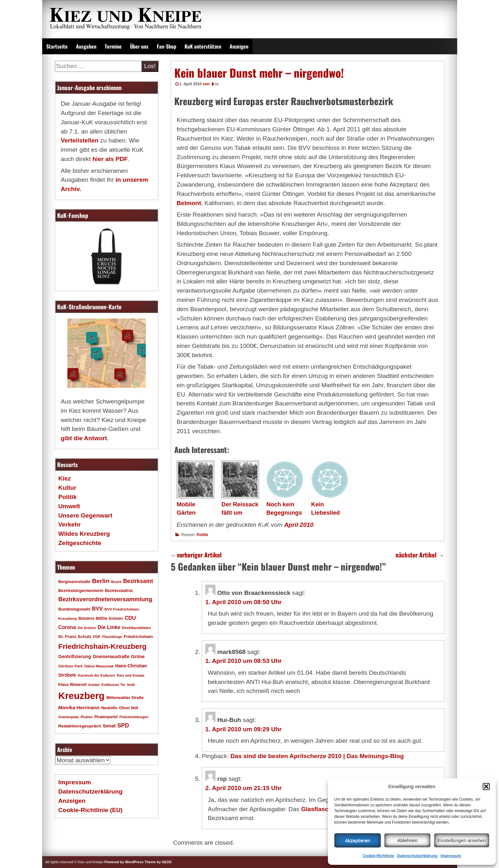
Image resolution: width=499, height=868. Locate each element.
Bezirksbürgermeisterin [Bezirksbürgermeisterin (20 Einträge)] (81, 591)
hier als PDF (110, 159)
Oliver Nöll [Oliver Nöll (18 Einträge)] (129, 708)
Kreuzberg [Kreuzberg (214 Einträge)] (82, 696)
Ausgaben (86, 46)
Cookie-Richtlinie (378, 856)
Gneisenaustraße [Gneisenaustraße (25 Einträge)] (111, 657)
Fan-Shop (166, 46)
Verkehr (70, 524)
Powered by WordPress (124, 862)
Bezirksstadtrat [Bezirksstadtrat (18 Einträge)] (119, 591)
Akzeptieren (357, 840)
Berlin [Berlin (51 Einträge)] (101, 581)
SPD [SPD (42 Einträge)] (123, 726)
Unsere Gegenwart (86, 515)
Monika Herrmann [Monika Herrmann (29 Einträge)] (79, 707)
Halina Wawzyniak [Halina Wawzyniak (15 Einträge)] (99, 666)
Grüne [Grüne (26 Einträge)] (138, 657)
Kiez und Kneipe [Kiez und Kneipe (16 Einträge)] (131, 675)
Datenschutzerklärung (417, 856)
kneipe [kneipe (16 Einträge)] (94, 685)
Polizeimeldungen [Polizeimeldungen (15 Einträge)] (134, 717)
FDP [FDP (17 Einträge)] (97, 637)
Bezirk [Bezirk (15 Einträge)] (116, 582)
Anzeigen (239, 46)
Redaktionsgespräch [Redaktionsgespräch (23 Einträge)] (80, 726)
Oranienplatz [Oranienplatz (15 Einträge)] (69, 717)
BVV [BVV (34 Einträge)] (97, 609)
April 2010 (299, 525)
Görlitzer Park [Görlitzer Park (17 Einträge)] (71, 666)
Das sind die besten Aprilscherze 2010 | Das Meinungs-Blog (317, 756)
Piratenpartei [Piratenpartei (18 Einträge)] (106, 717)
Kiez (65, 478)
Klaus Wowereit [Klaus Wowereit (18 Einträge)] (73, 685)
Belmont (189, 203)
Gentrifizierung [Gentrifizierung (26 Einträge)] (75, 657)
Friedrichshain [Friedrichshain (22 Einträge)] (138, 637)
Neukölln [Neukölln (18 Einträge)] (109, 708)
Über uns (139, 46)
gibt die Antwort (84, 438)
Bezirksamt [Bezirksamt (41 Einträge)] (138, 581)
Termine (113, 46)
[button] (486, 787)
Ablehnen (407, 840)
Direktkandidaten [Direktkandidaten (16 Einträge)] (136, 628)
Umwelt (69, 506)
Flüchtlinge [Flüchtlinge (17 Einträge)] (112, 637)
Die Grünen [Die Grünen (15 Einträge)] (87, 628)
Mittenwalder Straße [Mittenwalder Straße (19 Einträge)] (125, 698)
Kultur (68, 488)
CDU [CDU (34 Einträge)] (130, 618)
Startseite (57, 46)
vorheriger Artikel (196, 555)
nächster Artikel (420, 555)
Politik (202, 535)
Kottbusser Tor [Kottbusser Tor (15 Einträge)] (113, 685)
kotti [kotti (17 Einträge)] (131, 684)
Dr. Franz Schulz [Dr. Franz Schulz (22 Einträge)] (75, 637)
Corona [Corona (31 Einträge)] (67, 627)
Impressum (451, 856)
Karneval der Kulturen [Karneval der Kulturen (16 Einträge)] (97, 675)
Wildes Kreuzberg (84, 534)
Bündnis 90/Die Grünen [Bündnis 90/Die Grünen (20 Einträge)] (101, 618)
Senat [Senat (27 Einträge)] (109, 726)
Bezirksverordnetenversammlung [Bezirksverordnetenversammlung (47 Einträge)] (105, 599)
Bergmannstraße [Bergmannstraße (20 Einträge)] (74, 582)
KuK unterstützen (203, 46)
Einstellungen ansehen (462, 840)
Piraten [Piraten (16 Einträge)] (87, 717)
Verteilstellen (79, 140)
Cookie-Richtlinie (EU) (91, 810)
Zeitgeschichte (80, 543)
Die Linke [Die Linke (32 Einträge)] (109, 627)
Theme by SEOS (158, 862)
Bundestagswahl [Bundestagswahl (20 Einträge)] (74, 609)
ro (217, 84)
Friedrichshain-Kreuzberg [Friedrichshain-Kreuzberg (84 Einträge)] (102, 646)
